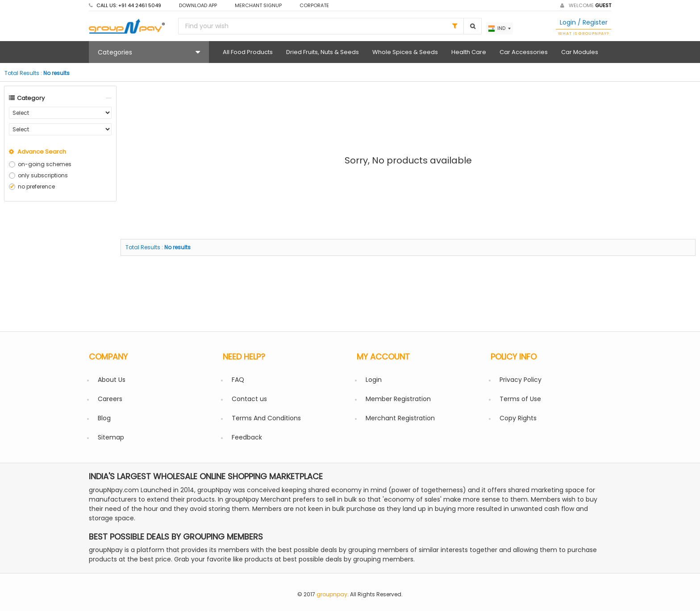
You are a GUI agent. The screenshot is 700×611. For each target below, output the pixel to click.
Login (374, 380)
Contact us (249, 399)
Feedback (247, 437)
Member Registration (398, 399)
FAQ (238, 380)
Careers (110, 399)
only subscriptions (43, 175)
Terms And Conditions (266, 418)
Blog (104, 418)
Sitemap (111, 437)
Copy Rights (518, 418)
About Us (112, 380)
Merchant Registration (400, 418)
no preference (36, 186)
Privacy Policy (521, 380)
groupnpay (332, 594)
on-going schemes (45, 164)
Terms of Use (520, 399)
